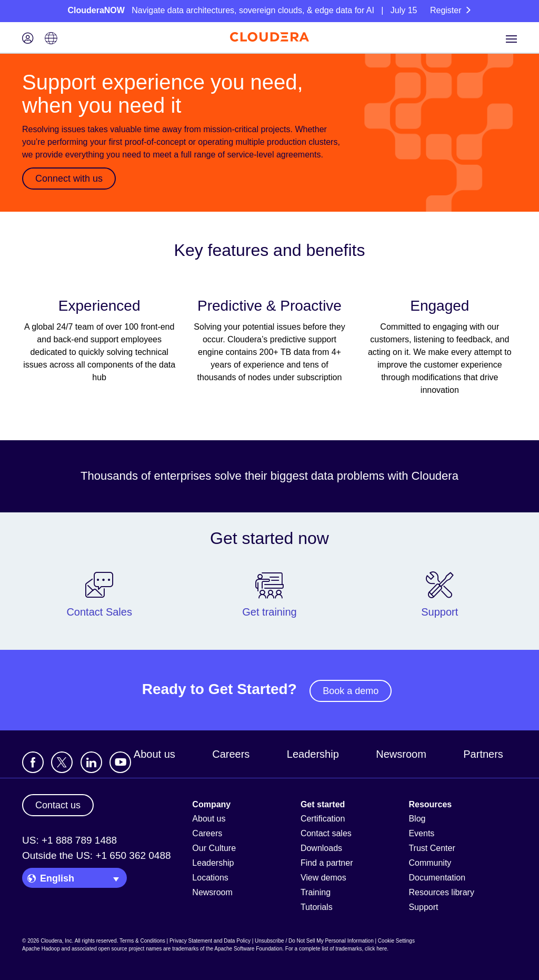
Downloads (321, 848)
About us (154, 754)
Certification (323, 819)
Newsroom (401, 754)
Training (316, 892)
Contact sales (326, 833)
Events (421, 833)
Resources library (441, 892)
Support (423, 907)
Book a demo (351, 691)
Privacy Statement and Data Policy (210, 941)
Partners (483, 754)
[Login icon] (28, 39)
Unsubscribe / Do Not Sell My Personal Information (314, 941)
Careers (231, 754)
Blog (417, 819)
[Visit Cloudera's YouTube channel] (120, 762)
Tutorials (317, 907)
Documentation (437, 878)
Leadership (313, 754)
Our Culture (214, 848)
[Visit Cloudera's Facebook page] (33, 762)
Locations (210, 878)
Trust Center (432, 848)
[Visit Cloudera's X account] (62, 762)
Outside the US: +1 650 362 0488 (97, 855)
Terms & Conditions (142, 941)
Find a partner (327, 863)
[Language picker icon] (51, 39)
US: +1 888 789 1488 (69, 840)
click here (376, 949)
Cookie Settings (396, 941)
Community (430, 863)
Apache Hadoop (41, 949)
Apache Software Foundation (248, 949)
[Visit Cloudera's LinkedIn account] (91, 762)
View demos (323, 878)
